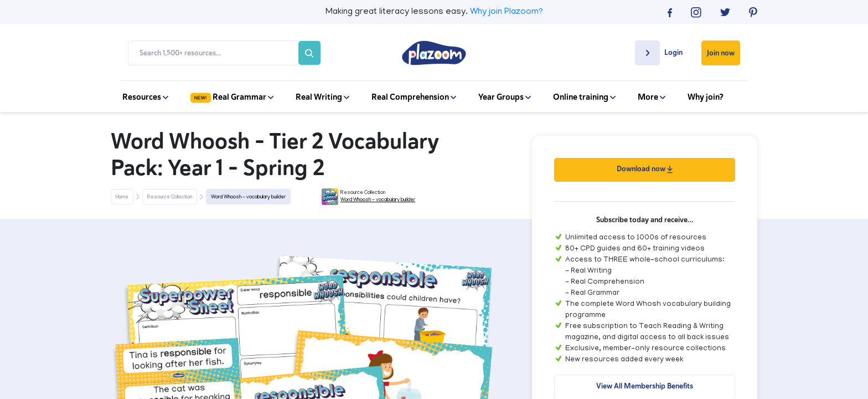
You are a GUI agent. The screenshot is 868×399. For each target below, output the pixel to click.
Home (122, 197)
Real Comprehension (414, 97)
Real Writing (322, 97)
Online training (584, 97)
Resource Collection (170, 197)
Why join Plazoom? (507, 12)
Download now (645, 169)
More (652, 97)
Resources (145, 97)
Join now (721, 53)
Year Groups (505, 97)
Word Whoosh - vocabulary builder (248, 197)
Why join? (706, 97)
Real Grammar (232, 97)
